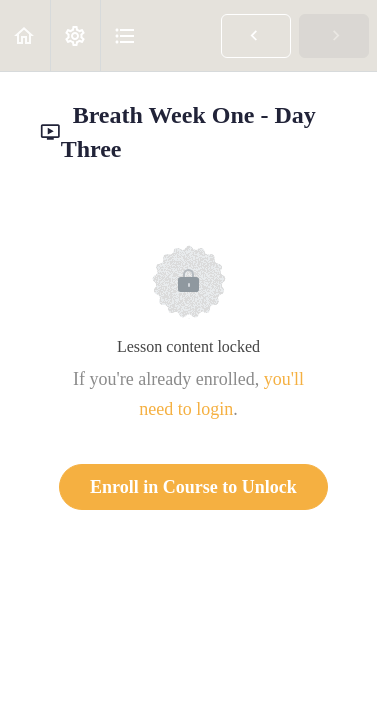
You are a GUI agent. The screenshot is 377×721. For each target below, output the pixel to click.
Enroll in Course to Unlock (193, 487)
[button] (25, 35)
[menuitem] (75, 35)
